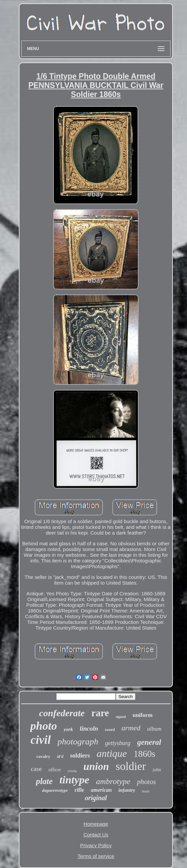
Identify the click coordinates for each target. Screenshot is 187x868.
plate (44, 781)
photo (44, 726)
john (157, 770)
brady (146, 791)
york (68, 729)
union (96, 766)
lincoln (89, 728)
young (72, 771)
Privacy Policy (96, 845)
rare (100, 713)
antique (112, 753)
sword (110, 730)
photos (146, 782)
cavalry (43, 756)
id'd (60, 757)
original (96, 798)
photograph (78, 742)
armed (131, 728)
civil (41, 740)
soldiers (80, 756)
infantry (127, 790)
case (36, 769)
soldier (131, 766)
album (154, 729)
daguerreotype (55, 790)
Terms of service (96, 856)
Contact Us (96, 835)
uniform (143, 715)
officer (55, 770)
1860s (144, 754)
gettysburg (118, 743)
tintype (74, 780)
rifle (79, 790)
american (101, 790)
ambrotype (113, 781)
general (149, 742)
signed (121, 717)
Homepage (96, 824)
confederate (62, 713)
